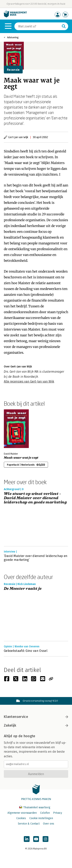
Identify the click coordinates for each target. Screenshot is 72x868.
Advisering (13, 37)
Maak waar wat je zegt (21, 458)
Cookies (21, 818)
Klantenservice (36, 717)
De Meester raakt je (23, 589)
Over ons (49, 824)
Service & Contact (29, 824)
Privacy (58, 813)
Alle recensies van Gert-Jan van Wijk (29, 381)
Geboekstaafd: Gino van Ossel (26, 651)
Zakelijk (36, 725)
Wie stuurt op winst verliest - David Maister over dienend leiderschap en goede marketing (35, 498)
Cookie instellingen (41, 818)
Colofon (45, 813)
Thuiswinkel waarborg (35, 807)
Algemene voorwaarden (22, 813)
